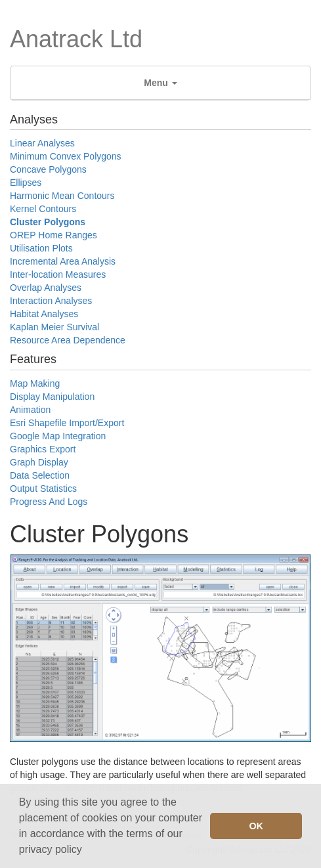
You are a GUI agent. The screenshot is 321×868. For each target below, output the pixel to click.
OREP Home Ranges (53, 235)
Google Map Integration (58, 436)
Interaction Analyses (51, 301)
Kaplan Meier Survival (54, 327)
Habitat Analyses (44, 314)
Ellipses (26, 183)
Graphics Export (43, 449)
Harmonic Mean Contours (62, 196)
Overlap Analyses (46, 288)
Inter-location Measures (58, 274)
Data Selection (40, 475)
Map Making (35, 383)
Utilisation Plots (41, 248)
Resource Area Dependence (68, 340)
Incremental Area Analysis (63, 261)
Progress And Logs (49, 502)
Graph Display (39, 462)
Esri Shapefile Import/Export (67, 423)
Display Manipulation (52, 397)
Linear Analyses (42, 143)
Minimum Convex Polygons (66, 156)
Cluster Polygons (48, 222)
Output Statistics (43, 488)
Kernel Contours (43, 209)
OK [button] (256, 826)
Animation (30, 410)
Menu (160, 83)
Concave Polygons (48, 169)
